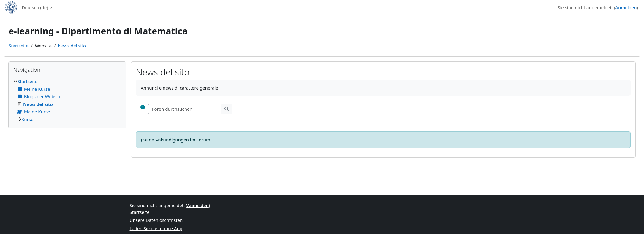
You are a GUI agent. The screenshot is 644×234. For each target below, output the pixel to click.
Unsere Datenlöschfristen (156, 220)
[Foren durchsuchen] (185, 109)
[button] (143, 109)
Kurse (27, 119)
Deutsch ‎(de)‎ (35, 7)
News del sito (72, 46)
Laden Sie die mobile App (156, 228)
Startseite (19, 46)
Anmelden (626, 7)
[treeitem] (67, 100)
